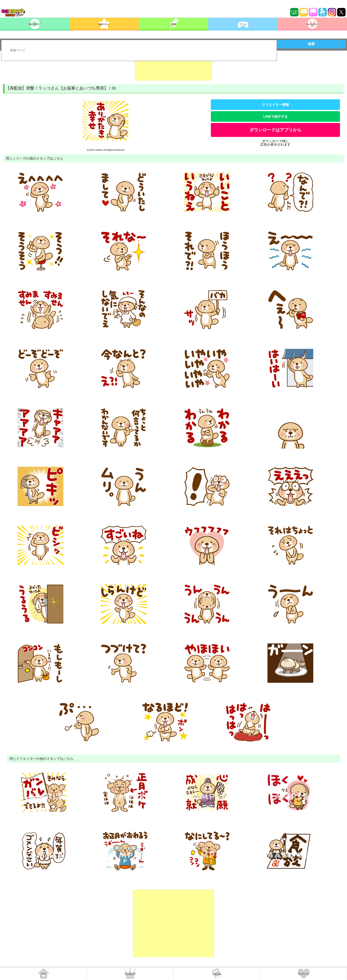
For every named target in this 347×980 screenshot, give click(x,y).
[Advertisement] (173, 68)
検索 (311, 44)
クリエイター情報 (275, 105)
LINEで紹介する (275, 116)
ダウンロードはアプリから (275, 130)
